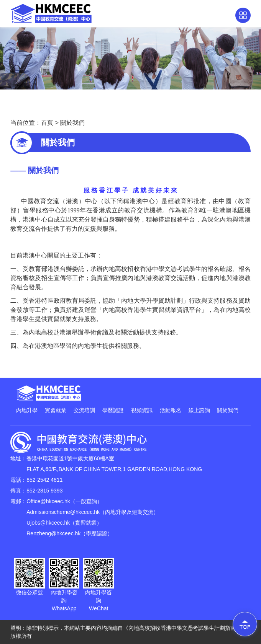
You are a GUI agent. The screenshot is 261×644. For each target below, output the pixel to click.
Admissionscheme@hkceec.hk (63, 512)
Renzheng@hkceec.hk (53, 533)
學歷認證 (113, 410)
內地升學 (27, 410)
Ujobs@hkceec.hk (48, 523)
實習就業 (56, 410)
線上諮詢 (199, 410)
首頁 (47, 123)
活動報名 (171, 410)
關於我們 (72, 123)
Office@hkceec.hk (48, 501)
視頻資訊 (142, 410)
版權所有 (21, 636)
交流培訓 (84, 410)
